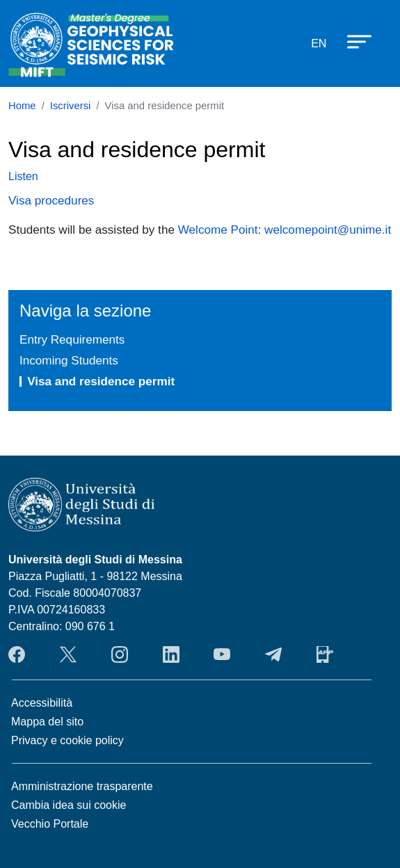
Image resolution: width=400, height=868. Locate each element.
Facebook (17, 654)
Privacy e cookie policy (67, 740)
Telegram (273, 654)
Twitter (68, 654)
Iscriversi (71, 106)
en (319, 43)
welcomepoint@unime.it (328, 230)
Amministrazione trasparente (82, 786)
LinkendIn (171, 654)
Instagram (120, 654)
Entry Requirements (72, 339)
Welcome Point (218, 230)
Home (22, 106)
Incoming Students (69, 360)
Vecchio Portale (50, 824)
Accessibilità (42, 703)
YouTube (222, 654)
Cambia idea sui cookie (69, 805)
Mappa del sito (47, 722)
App (325, 654)
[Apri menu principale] (353, 41)
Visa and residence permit (101, 381)
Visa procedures (51, 200)
